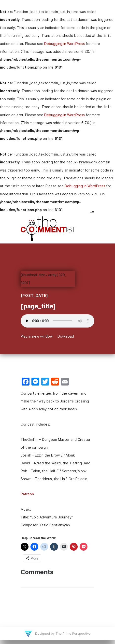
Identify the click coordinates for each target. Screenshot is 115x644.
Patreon (27, 494)
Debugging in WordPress (65, 44)
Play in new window (37, 336)
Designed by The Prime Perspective (62, 633)
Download (66, 336)
